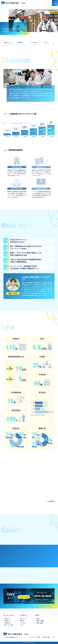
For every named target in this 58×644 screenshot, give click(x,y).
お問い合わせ (46, 637)
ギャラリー (47, 43)
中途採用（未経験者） (40, 621)
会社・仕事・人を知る (8, 615)
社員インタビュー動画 (8, 625)
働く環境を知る (23, 615)
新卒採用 (38, 619)
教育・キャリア (8, 43)
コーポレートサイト (35, 637)
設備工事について (8, 621)
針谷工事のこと (7, 619)
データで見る (34, 43)
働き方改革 (20, 43)
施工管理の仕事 (7, 623)
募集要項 (37, 615)
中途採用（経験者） (40, 623)
